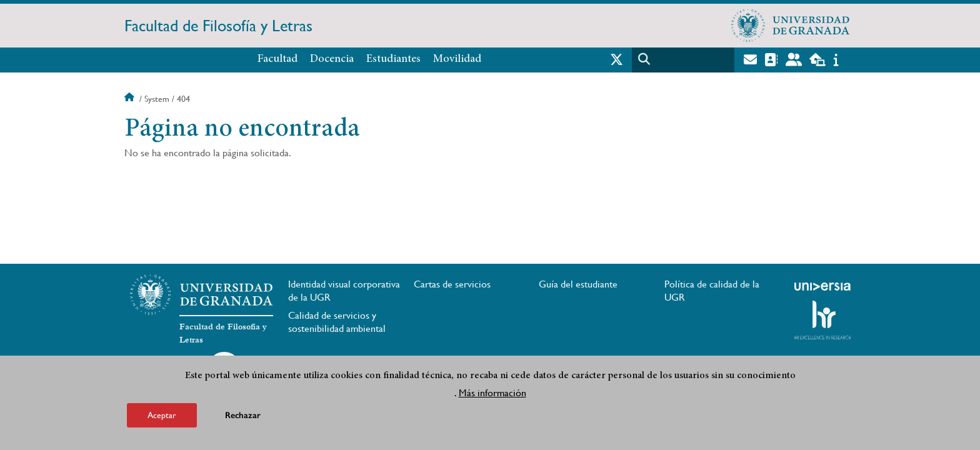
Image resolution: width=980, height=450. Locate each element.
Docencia (332, 59)
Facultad (277, 59)
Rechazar (243, 415)
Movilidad (457, 59)
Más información (492, 393)
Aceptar (162, 415)
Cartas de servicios (452, 284)
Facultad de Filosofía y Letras (218, 26)
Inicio (131, 99)
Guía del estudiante (578, 284)
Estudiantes (393, 59)
